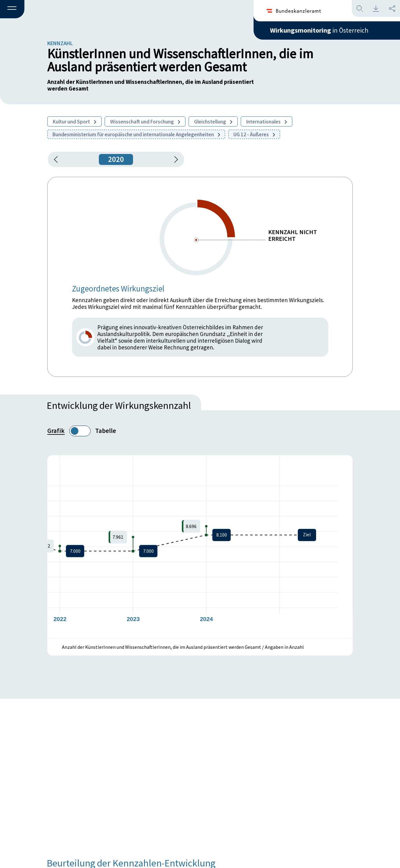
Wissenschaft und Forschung (145, 122)
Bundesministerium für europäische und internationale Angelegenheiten (136, 134)
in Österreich (319, 30)
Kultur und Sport (74, 122)
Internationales (267, 122)
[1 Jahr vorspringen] (174, 159)
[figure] (200, 547)
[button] (12, 9)
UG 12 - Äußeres (254, 134)
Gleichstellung (213, 122)
